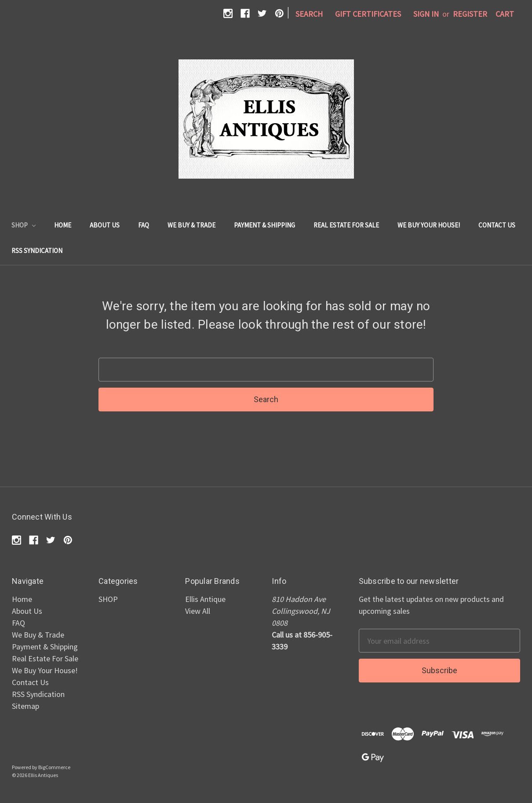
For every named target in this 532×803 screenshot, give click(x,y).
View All (198, 611)
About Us (105, 225)
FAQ (144, 225)
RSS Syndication (37, 251)
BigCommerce (54, 767)
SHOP (24, 225)
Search (309, 14)
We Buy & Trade (191, 225)
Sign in (426, 14)
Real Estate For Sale (346, 225)
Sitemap (26, 706)
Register (470, 14)
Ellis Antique (205, 599)
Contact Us (497, 225)
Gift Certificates (368, 14)
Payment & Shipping (264, 225)
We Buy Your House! (429, 225)
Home (63, 225)
